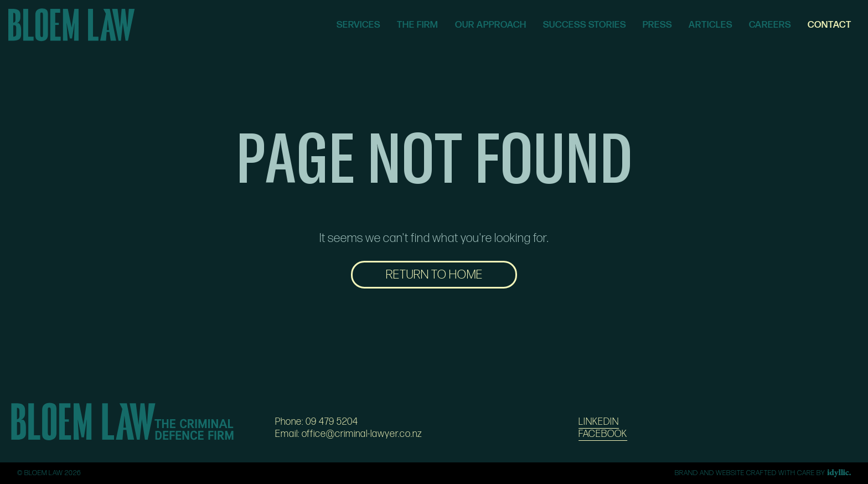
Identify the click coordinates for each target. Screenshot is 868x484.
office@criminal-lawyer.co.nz (362, 434)
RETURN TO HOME (434, 275)
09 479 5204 (332, 422)
